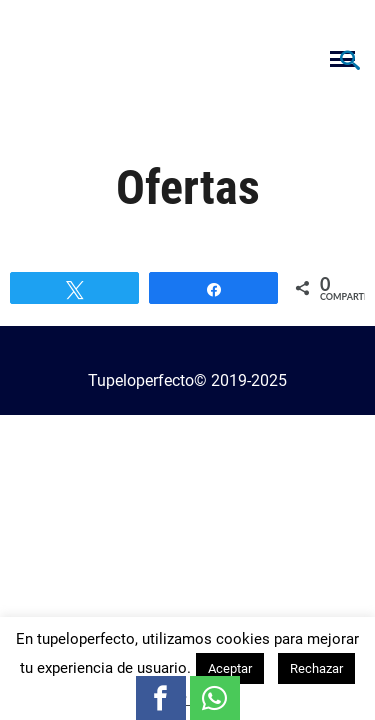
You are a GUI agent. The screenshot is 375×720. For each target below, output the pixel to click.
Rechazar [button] (316, 668)
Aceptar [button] (230, 668)
